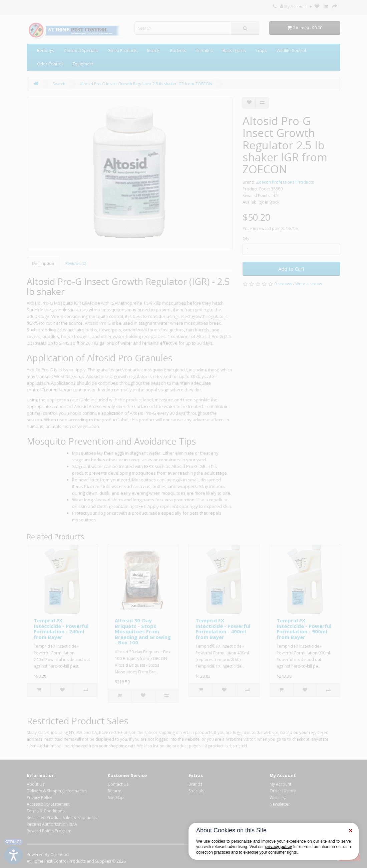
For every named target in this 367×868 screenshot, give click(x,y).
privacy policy (279, 847)
